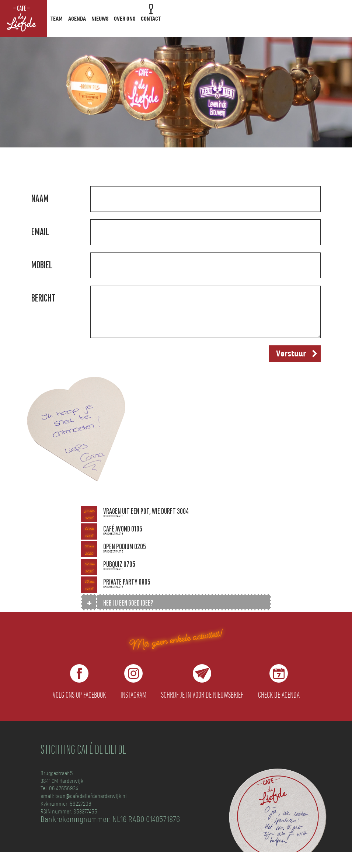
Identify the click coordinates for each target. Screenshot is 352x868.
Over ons (125, 19)
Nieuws (100, 19)
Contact (151, 19)
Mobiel (42, 265)
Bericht (43, 298)
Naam (40, 198)
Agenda (77, 19)
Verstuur (291, 354)
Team (57, 19)
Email (40, 232)
